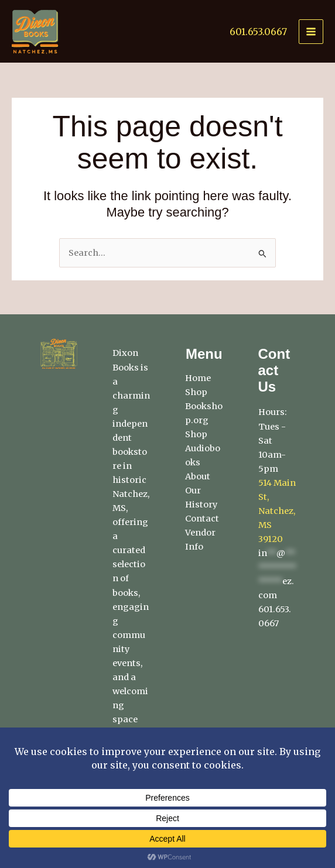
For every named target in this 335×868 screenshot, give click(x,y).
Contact (202, 519)
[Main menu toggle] (311, 32)
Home (198, 378)
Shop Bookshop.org (204, 406)
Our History (201, 498)
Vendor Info (200, 540)
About (198, 476)
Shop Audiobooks (203, 448)
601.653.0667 (258, 32)
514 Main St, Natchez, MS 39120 (277, 511)
